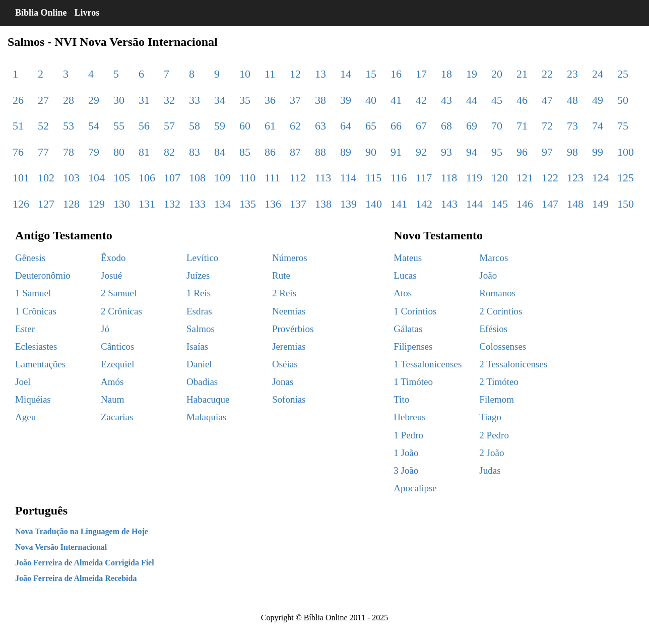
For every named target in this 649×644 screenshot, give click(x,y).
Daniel (199, 364)
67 (421, 126)
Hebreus (409, 417)
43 (446, 100)
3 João (406, 470)
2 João (492, 453)
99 (598, 152)
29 (94, 100)
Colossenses (503, 346)
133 (197, 204)
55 (119, 126)
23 (572, 74)
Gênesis (30, 258)
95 (497, 152)
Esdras (199, 311)
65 (371, 126)
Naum (112, 399)
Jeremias (289, 346)
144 (474, 204)
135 (248, 204)
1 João (406, 453)
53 (69, 126)
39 (346, 100)
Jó (105, 329)
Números (290, 258)
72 (547, 126)
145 (500, 204)
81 (144, 152)
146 (525, 204)
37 (295, 100)
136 (273, 204)
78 (69, 152)
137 (298, 204)
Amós (112, 382)
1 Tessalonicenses (428, 364)
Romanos (497, 293)
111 (272, 178)
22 (547, 74)
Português (41, 510)
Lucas (405, 275)
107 (172, 178)
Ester (25, 329)
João (488, 275)
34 (220, 100)
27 (43, 100)
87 (295, 152)
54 (94, 126)
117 (424, 178)
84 (220, 152)
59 (220, 126)
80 (119, 152)
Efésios (493, 329)
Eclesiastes (36, 346)
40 (371, 100)
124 (600, 178)
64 (346, 126)
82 (169, 152)
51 (18, 126)
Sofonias (289, 399)
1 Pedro (408, 435)
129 (96, 204)
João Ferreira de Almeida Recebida (76, 578)
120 (500, 178)
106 (147, 178)
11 (270, 74)
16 (396, 74)
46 (522, 100)
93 (446, 152)
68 (446, 126)
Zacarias (117, 417)
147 (550, 204)
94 (472, 152)
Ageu (25, 417)
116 (399, 178)
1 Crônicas (36, 311)
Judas (490, 470)
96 (522, 152)
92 (421, 152)
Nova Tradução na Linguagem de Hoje (82, 531)
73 (572, 126)
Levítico (202, 258)
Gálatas (408, 329)
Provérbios (293, 329)
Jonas (283, 382)
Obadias (202, 382)
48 (572, 100)
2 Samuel (119, 293)
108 (197, 178)
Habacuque (208, 399)
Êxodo (113, 258)
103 (71, 178)
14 (346, 74)
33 (194, 100)
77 (43, 152)
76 (18, 152)
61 (270, 126)
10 (245, 74)
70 (497, 126)
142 (424, 204)
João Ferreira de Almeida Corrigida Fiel (85, 563)
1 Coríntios (415, 311)
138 (323, 204)
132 (172, 204)
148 (575, 204)
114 (348, 178)
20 (497, 74)
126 (21, 204)
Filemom (497, 399)
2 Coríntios (501, 311)
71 (522, 126)
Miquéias (33, 399)
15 (371, 74)
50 (623, 100)
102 (46, 178)
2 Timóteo (499, 382)
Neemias (289, 311)
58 (194, 126)
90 (371, 152)
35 (245, 100)
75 (623, 126)
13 (320, 74)
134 (222, 204)
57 (169, 126)
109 (222, 178)
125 (626, 178)
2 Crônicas (121, 311)
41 (396, 100)
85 (245, 152)
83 (194, 152)
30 (119, 100)
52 (43, 126)
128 (71, 204)
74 (598, 126)
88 (320, 152)
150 (626, 204)
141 (399, 204)
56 (144, 126)
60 (245, 126)
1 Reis (199, 293)
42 (421, 100)
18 (446, 74)
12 (295, 74)
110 (247, 178)
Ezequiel (117, 364)
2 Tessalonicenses (513, 364)
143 (449, 204)
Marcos (494, 258)
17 (421, 74)
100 (626, 152)
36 (270, 100)
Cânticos (118, 346)
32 (169, 100)
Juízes (198, 275)
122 (550, 178)
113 (323, 178)
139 (348, 204)
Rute (281, 275)
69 (472, 126)
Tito (401, 399)
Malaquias (206, 417)
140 (374, 204)
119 (474, 178)
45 (497, 100)
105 (122, 178)
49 (598, 100)
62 (295, 126)
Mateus (408, 258)
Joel (23, 382)
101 (21, 178)
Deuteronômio (43, 275)
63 (320, 126)
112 (298, 178)
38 (320, 100)
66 (396, 126)
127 (46, 204)
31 (144, 100)
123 (575, 178)
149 (600, 204)
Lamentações (40, 364)
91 (396, 152)
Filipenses (413, 346)
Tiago (490, 417)
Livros (87, 13)
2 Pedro (494, 435)
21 (522, 74)
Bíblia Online (41, 13)
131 (147, 204)
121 (525, 178)
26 (18, 100)
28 (69, 100)
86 (270, 152)
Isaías (197, 346)
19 (472, 74)
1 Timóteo (413, 382)
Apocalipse (415, 488)
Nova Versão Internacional (61, 547)
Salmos (201, 329)
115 (373, 178)
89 (346, 152)
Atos (403, 293)
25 (623, 74)
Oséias (285, 364)
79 (94, 152)
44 (472, 100)
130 (122, 204)
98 (572, 152)
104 (96, 178)
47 (547, 100)
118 (449, 178)
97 (547, 152)
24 (598, 74)
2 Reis (284, 293)
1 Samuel (33, 293)
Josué (111, 275)
